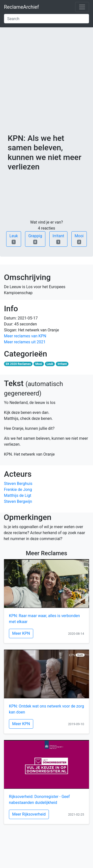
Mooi (79, 239)
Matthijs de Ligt (18, 495)
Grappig (35, 239)
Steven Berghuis (18, 484)
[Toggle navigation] (82, 7)
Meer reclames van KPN (25, 336)
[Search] (46, 19)
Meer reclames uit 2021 (25, 342)
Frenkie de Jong (18, 490)
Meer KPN (21, 633)
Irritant (58, 239)
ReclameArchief (21, 7)
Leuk (14, 239)
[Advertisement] (46, 84)
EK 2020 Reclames (18, 364)
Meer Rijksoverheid (29, 814)
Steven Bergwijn (18, 501)
